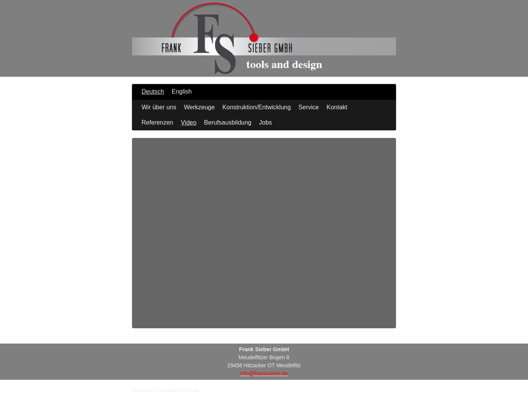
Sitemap (191, 390)
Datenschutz (168, 390)
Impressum (142, 390)
